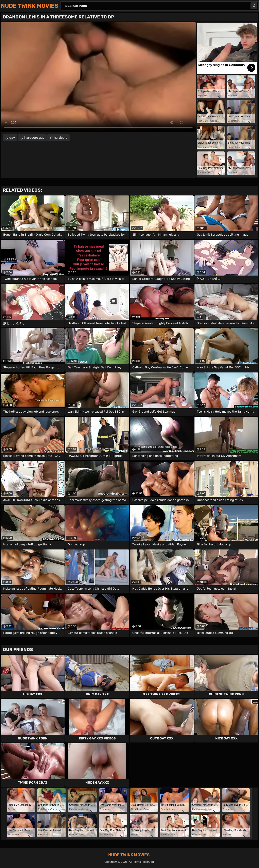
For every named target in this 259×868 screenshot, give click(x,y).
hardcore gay (34, 138)
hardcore (61, 138)
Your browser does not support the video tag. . (98, 77)
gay (12, 138)
